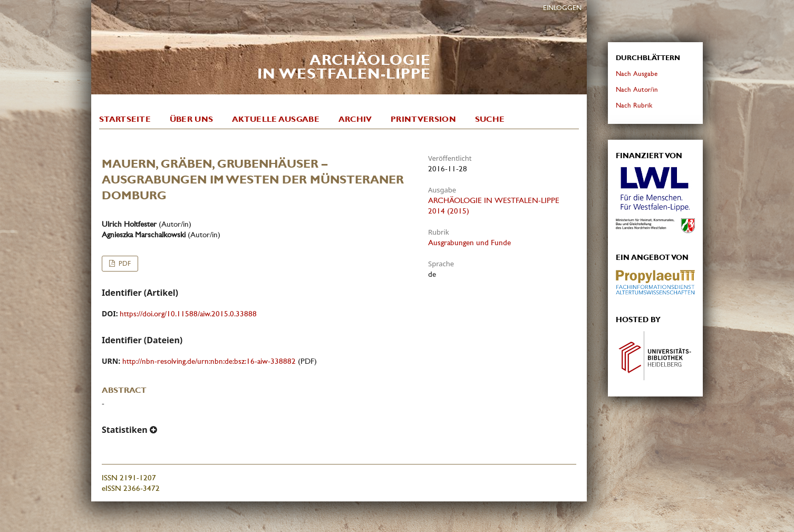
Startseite (125, 119)
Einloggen (562, 8)
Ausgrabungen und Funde (469, 243)
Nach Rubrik (634, 105)
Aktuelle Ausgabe (276, 119)
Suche (490, 119)
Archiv (355, 119)
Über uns (191, 119)
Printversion (423, 119)
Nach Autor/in (637, 89)
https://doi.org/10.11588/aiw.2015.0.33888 (188, 314)
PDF (124, 263)
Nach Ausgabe (637, 74)
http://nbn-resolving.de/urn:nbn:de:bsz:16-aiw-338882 (209, 361)
